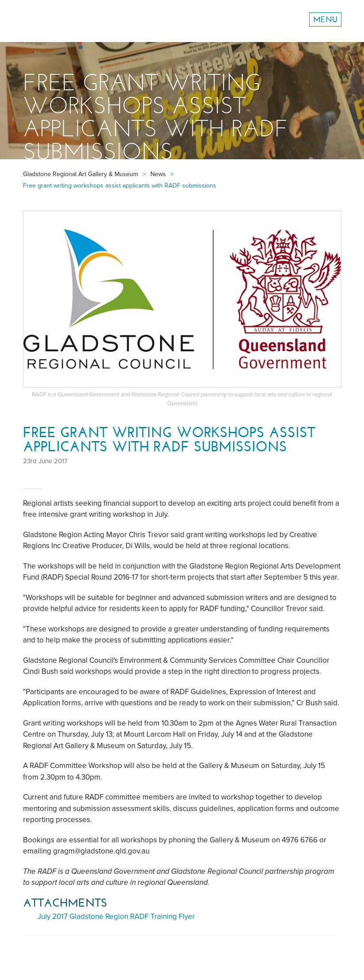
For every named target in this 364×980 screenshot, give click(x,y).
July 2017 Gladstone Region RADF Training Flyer (116, 917)
